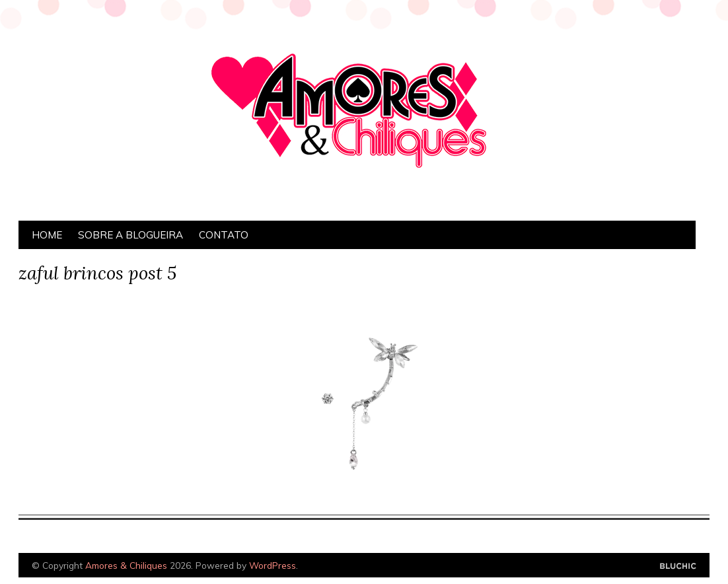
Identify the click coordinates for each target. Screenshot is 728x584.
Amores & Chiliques (126, 565)
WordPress (273, 565)
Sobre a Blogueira (130, 235)
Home (47, 235)
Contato (224, 235)
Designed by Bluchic (678, 566)
